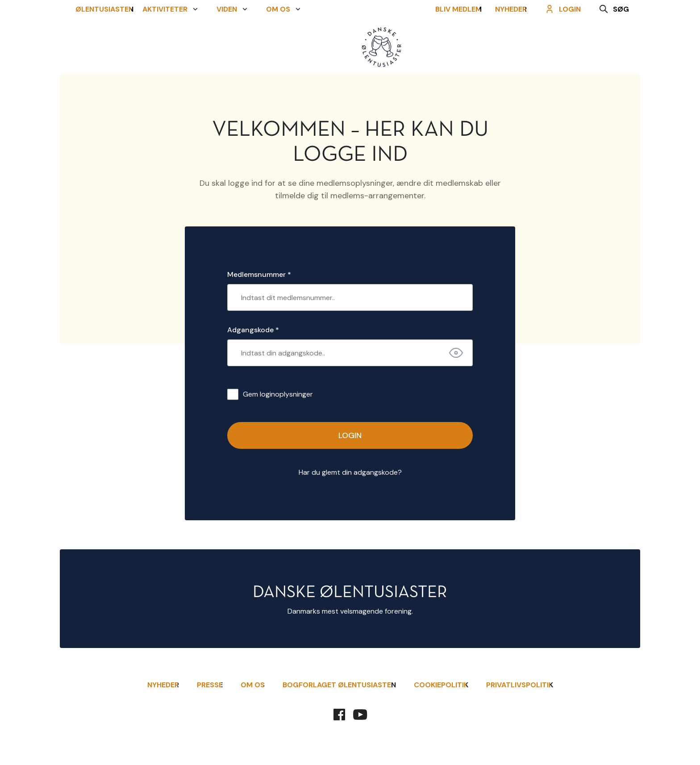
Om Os (253, 685)
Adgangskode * (253, 330)
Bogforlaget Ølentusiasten (339, 685)
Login (350, 435)
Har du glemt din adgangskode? (350, 472)
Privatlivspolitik (520, 685)
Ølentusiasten (100, 48)
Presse (210, 685)
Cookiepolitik (441, 685)
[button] (171, 48)
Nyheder (515, 48)
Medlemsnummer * (259, 274)
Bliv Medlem (463, 48)
